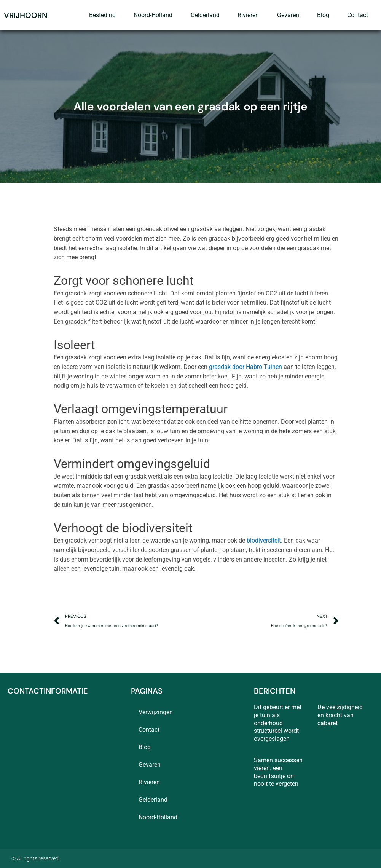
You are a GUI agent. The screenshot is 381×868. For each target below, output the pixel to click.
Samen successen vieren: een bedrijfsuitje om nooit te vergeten (278, 772)
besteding (102, 15)
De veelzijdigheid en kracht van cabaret (340, 715)
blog (323, 15)
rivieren (248, 15)
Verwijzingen (156, 712)
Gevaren (288, 15)
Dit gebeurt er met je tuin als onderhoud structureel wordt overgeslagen (278, 723)
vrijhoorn (26, 15)
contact (358, 15)
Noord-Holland (153, 15)
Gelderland (205, 15)
